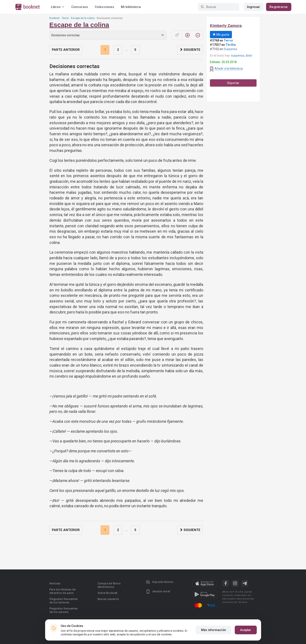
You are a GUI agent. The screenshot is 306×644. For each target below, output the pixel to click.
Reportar (233, 83)
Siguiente (190, 50)
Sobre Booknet (108, 593)
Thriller (231, 45)
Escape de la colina (83, 18)
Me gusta (221, 35)
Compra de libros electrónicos (109, 585)
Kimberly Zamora (226, 26)
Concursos (80, 7)
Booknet (54, 18)
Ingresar (254, 7)
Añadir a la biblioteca (229, 68)
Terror (65, 18)
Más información (213, 630)
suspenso (238, 56)
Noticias (55, 583)
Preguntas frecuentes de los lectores (64, 601)
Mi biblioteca (131, 7)
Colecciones (104, 7)
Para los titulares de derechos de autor (63, 591)
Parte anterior (66, 50)
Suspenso (231, 49)
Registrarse (279, 7)
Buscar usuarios (108, 599)
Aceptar (246, 630)
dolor (249, 56)
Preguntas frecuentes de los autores (64, 610)
